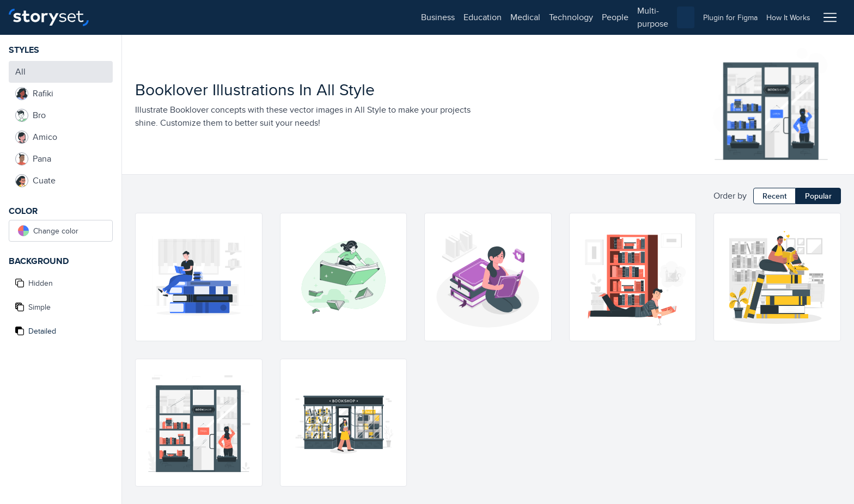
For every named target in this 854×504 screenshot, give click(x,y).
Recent (774, 196)
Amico (36, 137)
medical (211, 17)
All (20, 72)
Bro (30, 115)
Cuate (35, 181)
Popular (818, 196)
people (300, 17)
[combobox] (539, 17)
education (168, 17)
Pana (33, 159)
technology (256, 17)
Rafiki (34, 94)
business (123, 17)
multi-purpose (349, 17)
